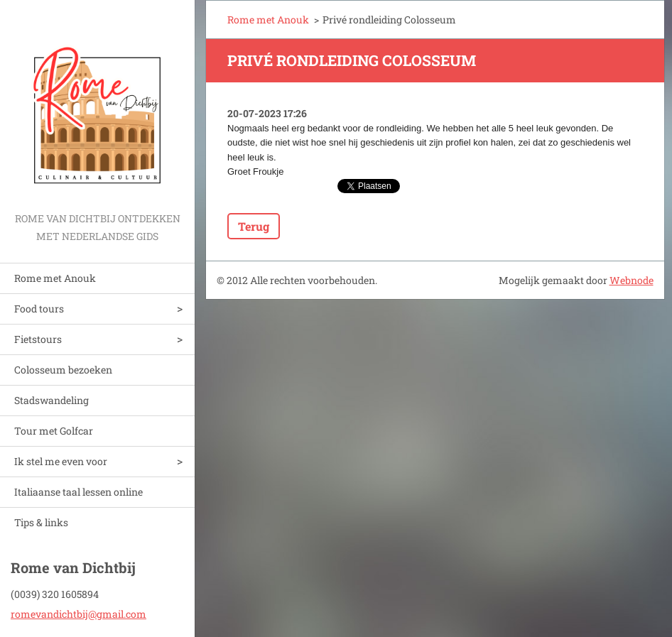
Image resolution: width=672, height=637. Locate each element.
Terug (254, 226)
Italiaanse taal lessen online (78, 492)
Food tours (39, 309)
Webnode (632, 280)
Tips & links (41, 522)
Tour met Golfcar (54, 431)
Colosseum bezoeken (63, 370)
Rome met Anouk (55, 278)
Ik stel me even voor (61, 461)
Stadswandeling (52, 400)
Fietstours (38, 339)
